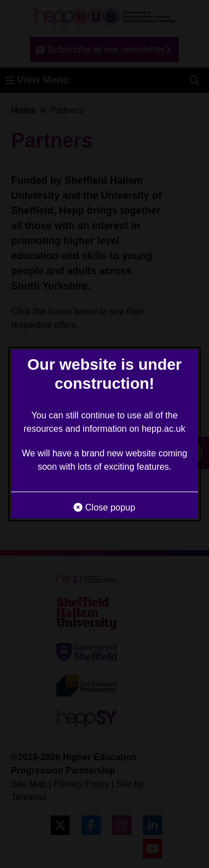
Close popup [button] (104, 507)
